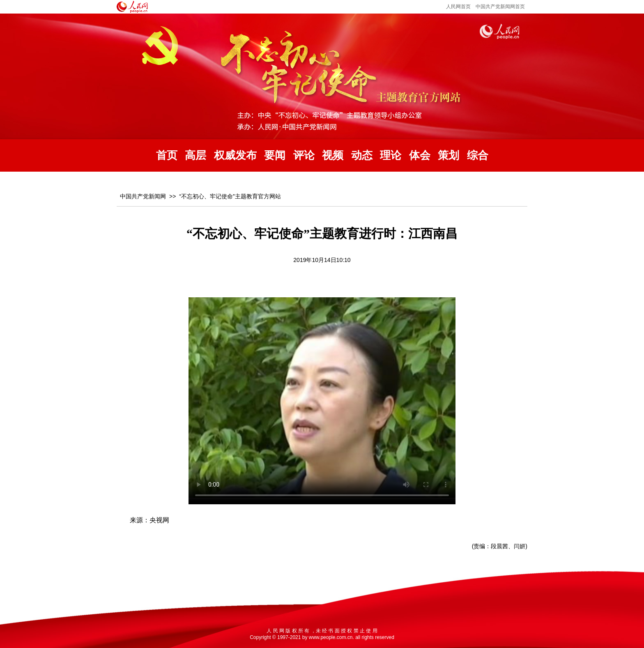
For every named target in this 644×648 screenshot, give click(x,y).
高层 (195, 155)
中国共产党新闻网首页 (500, 7)
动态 (362, 155)
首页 (167, 155)
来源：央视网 (149, 520)
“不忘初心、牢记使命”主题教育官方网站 (230, 196)
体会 (420, 155)
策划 (448, 155)
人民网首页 (458, 7)
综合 (478, 155)
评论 (304, 155)
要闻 (275, 155)
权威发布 (235, 155)
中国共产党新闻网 (143, 196)
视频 (333, 155)
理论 (391, 155)
